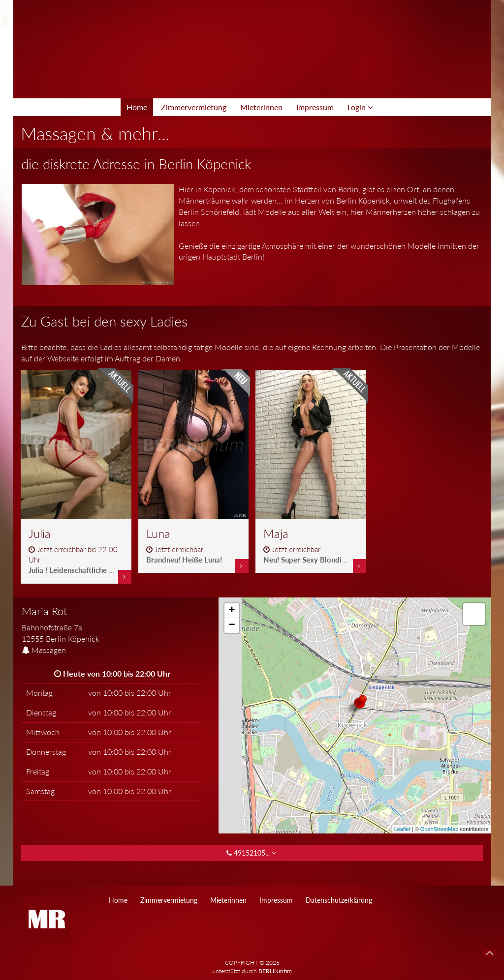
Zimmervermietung (194, 107)
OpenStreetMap (440, 829)
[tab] (112, 625)
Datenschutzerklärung (339, 900)
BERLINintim (275, 971)
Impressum (315, 107)
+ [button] (232, 611)
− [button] (232, 625)
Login (360, 107)
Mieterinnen (261, 107)
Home (137, 107)
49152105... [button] (252, 853)
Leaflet (402, 829)
